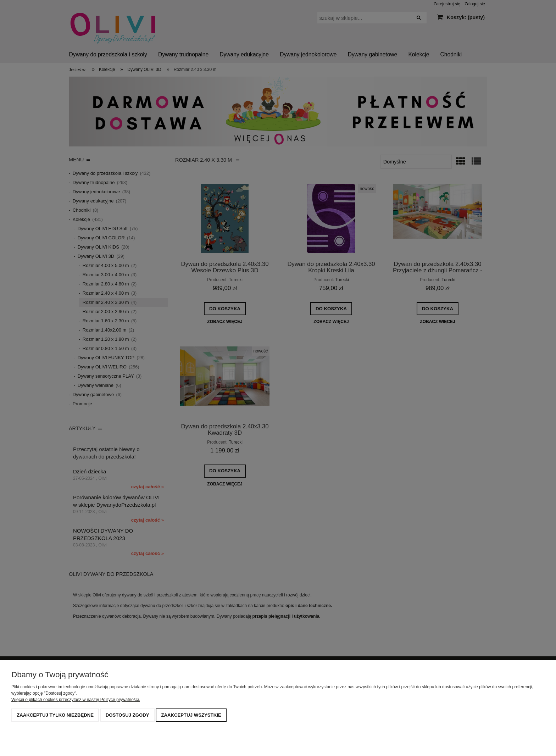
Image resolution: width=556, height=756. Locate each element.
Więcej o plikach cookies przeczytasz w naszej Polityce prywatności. (76, 700)
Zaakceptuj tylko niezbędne (55, 715)
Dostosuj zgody (127, 715)
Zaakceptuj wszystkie (191, 715)
